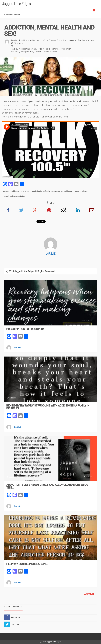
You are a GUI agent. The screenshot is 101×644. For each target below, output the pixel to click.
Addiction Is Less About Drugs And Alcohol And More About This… (48, 486)
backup (18, 427)
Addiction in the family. (28, 49)
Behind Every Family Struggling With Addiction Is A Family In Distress (48, 407)
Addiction (25, 40)
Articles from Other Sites (43, 40)
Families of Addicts (86, 40)
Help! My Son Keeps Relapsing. (27, 564)
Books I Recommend (66, 40)
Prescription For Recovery (25, 329)
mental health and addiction (46, 52)
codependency (27, 52)
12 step (14, 49)
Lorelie (14, 40)
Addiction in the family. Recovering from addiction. (52, 191)
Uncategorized (87, 321)
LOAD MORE (89, 594)
